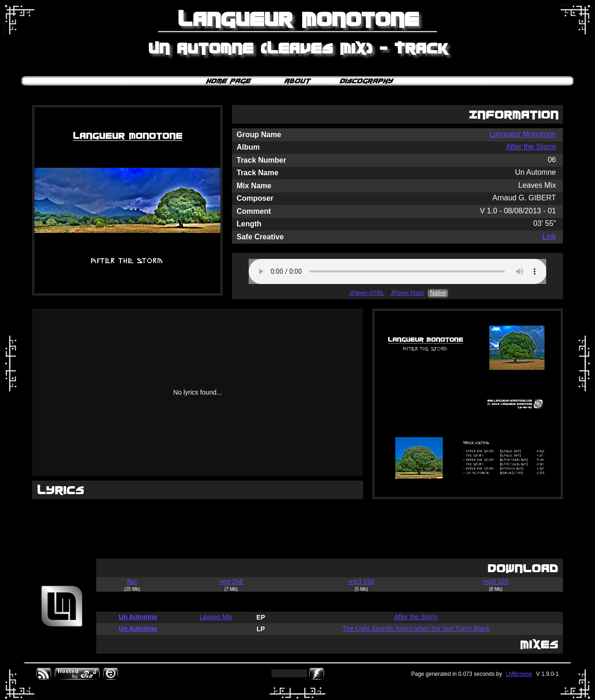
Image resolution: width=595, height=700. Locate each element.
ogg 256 (231, 581)
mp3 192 (361, 581)
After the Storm (531, 147)
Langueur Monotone (523, 134)
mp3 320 (496, 581)
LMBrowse (519, 674)
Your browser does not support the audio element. (398, 271)
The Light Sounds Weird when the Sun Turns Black (416, 628)
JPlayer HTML (367, 293)
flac (132, 581)
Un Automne (138, 617)
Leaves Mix (216, 617)
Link (549, 236)
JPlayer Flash (407, 293)
